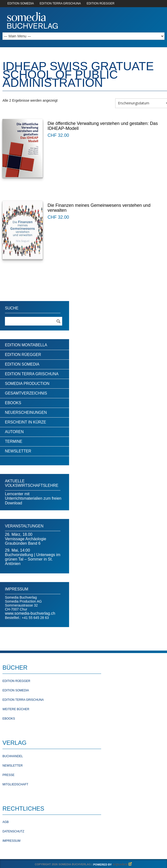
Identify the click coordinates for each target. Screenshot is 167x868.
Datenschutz (13, 831)
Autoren (14, 432)
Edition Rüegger (23, 355)
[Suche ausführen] (58, 321)
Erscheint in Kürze (26, 422)
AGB (6, 822)
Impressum (11, 841)
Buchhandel (13, 756)
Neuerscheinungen (26, 412)
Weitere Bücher (16, 709)
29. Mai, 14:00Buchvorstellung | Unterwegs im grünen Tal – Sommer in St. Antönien (33, 557)
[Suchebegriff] (34, 321)
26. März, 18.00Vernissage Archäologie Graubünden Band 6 (26, 539)
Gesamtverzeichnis (26, 393)
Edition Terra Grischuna (32, 374)
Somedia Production (27, 384)
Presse (9, 775)
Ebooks (13, 403)
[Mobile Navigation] (83, 36)
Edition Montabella (26, 345)
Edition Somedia (22, 364)
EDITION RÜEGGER (101, 3)
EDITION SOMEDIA (21, 3)
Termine (14, 441)
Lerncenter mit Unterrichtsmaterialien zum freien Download (33, 498)
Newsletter (18, 451)
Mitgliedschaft (15, 784)
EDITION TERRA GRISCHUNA (60, 3)
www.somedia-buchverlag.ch (30, 613)
